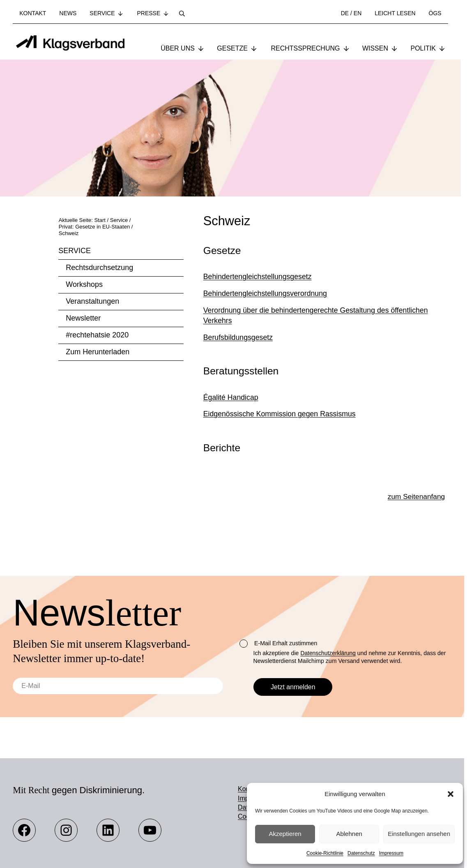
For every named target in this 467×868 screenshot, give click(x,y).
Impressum (391, 853)
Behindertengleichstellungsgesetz (258, 298)
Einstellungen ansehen (419, 834)
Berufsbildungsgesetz (238, 359)
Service (75, 272)
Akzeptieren (285, 834)
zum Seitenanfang (415, 519)
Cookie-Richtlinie (325, 853)
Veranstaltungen (92, 323)
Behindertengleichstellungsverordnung (265, 315)
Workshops (84, 306)
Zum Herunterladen (98, 373)
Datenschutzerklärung (329, 653)
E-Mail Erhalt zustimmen (278, 644)
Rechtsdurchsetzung (99, 289)
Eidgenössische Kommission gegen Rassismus (280, 435)
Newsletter (83, 339)
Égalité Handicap (231, 419)
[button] (451, 794)
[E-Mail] (118, 686)
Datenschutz (361, 853)
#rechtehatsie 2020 (97, 356)
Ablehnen (349, 834)
